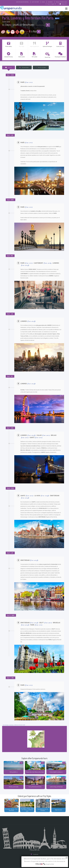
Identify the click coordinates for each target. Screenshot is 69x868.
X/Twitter (35, 846)
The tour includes (41, 67)
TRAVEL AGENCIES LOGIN (61, 2)
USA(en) (64, 4)
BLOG (43, 2)
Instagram (35, 843)
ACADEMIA (50, 2)
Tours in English (52, 4)
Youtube (34, 850)
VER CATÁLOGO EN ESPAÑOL (22, 2)
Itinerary (8, 67)
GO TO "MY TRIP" (35, 2)
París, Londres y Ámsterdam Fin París (34, 16)
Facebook (34, 839)
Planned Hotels (24, 67)
